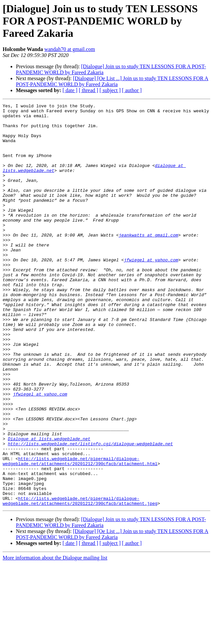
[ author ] (132, 90)
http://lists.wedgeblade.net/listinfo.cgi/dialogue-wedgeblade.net (90, 512)
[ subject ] (110, 90)
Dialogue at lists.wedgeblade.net (49, 506)
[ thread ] (88, 90)
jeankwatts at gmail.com (148, 262)
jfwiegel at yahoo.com (151, 292)
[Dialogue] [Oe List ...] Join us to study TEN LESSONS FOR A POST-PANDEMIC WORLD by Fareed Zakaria (112, 81)
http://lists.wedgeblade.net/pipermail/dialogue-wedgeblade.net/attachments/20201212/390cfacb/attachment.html (80, 533)
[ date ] (70, 90)
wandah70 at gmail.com (70, 49)
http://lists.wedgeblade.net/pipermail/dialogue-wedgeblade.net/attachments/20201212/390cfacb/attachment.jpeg (80, 581)
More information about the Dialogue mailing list (55, 638)
